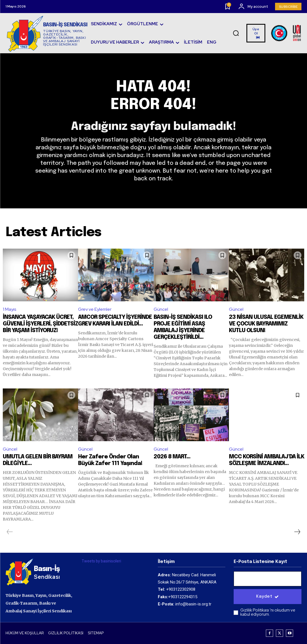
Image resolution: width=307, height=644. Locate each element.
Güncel (161, 309)
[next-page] (297, 532)
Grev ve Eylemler (95, 309)
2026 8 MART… (172, 457)
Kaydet (268, 597)
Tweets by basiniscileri (101, 561)
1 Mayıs (10, 309)
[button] (236, 33)
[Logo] (47, 34)
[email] (268, 579)
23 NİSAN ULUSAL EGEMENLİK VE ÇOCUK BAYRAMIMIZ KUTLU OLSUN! (266, 324)
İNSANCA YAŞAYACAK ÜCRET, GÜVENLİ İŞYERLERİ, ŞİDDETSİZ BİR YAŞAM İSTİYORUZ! (40, 324)
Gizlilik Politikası (255, 610)
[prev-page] (10, 532)
